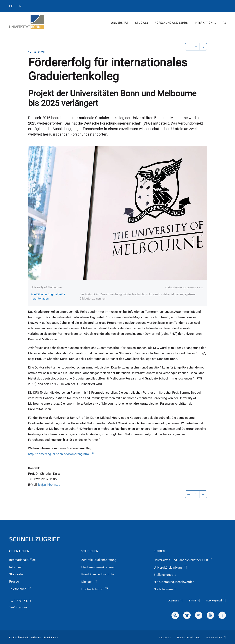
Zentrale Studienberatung (99, 560)
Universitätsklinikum (171, 568)
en (20, 6)
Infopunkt (16, 567)
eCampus (175, 601)
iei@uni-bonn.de (49, 485)
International (205, 22)
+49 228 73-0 (20, 601)
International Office (22, 560)
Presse (14, 581)
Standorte (16, 574)
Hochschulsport (95, 589)
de (11, 6)
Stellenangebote (165, 575)
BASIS (195, 601)
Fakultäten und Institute (98, 574)
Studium (141, 22)
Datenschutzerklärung (189, 637)
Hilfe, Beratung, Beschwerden (174, 582)
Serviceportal (216, 601)
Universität (120, 22)
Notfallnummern (165, 589)
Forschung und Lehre (171, 22)
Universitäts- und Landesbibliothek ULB (183, 560)
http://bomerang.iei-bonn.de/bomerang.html (61, 454)
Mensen (89, 582)
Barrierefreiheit (216, 637)
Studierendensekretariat (98, 567)
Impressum (165, 637)
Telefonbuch (21, 589)
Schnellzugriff (35, 539)
